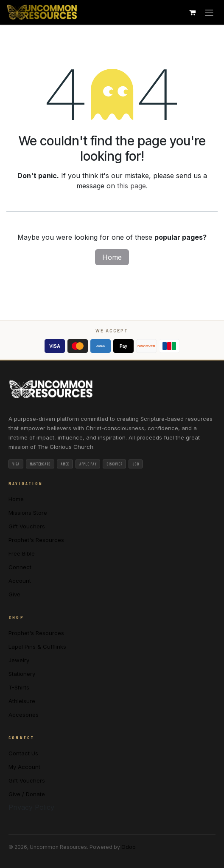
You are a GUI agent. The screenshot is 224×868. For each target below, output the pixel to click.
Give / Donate (27, 794)
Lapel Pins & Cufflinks (37, 647)
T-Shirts (19, 687)
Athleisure (22, 701)
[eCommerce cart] (192, 12)
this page (132, 186)
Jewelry (19, 660)
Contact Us (23, 753)
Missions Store (28, 513)
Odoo (129, 847)
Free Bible (22, 553)
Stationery (22, 674)
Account (20, 581)
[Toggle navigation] (209, 12)
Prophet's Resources (36, 540)
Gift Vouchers (27, 526)
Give (14, 594)
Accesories (24, 715)
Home (112, 257)
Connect (20, 567)
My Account (24, 767)
